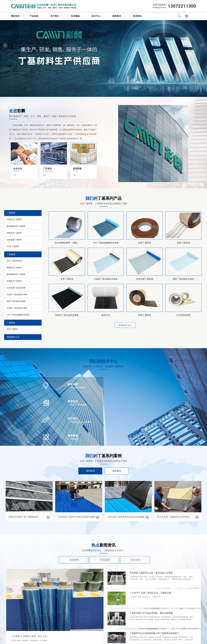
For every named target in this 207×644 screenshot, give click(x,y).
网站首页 (15, 16)
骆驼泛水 (106, 315)
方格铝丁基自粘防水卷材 (106, 279)
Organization (48, 171)
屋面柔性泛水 (13, 337)
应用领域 (75, 16)
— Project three (77, 388)
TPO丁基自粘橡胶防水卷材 (106, 243)
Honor (75, 171)
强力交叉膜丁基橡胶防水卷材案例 (173, 517)
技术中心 (96, 16)
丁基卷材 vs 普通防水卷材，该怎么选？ (30, 636)
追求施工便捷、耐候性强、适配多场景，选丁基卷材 (29, 640)
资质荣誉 (77, 169)
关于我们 (55, 16)
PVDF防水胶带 (183, 315)
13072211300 (182, 6)
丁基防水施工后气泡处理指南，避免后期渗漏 (151, 613)
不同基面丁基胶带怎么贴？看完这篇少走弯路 (151, 573)
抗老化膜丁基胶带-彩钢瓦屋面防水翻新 (77, 517)
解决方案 (73, 384)
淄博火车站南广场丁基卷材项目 (23, 517)
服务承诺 (73, 436)
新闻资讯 (117, 16)
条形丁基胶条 (145, 243)
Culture (16, 171)
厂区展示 (47, 169)
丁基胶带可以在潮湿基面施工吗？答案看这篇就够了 (154, 633)
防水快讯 (136, 560)
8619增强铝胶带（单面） (67, 243)
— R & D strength (77, 405)
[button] (202, 46)
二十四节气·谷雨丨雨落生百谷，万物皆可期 (150, 593)
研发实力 (73, 401)
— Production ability (79, 422)
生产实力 (73, 418)
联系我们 (138, 16)
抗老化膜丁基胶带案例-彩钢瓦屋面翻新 (126, 517)
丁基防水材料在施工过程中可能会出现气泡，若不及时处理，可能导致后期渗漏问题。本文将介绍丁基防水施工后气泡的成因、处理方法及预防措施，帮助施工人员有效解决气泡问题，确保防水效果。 (161, 619)
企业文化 (18, 169)
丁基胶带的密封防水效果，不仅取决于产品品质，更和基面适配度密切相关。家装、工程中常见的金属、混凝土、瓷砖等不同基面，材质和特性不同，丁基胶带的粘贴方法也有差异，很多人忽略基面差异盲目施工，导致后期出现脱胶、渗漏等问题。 (161, 579)
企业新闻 (74, 560)
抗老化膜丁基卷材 (145, 279)
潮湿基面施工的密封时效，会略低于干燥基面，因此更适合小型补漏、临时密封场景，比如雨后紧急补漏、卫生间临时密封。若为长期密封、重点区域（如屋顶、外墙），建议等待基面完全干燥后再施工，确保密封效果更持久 (161, 640)
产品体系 (34, 16)
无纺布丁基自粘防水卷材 (67, 315)
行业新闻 (105, 560)
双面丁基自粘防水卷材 (183, 279)
